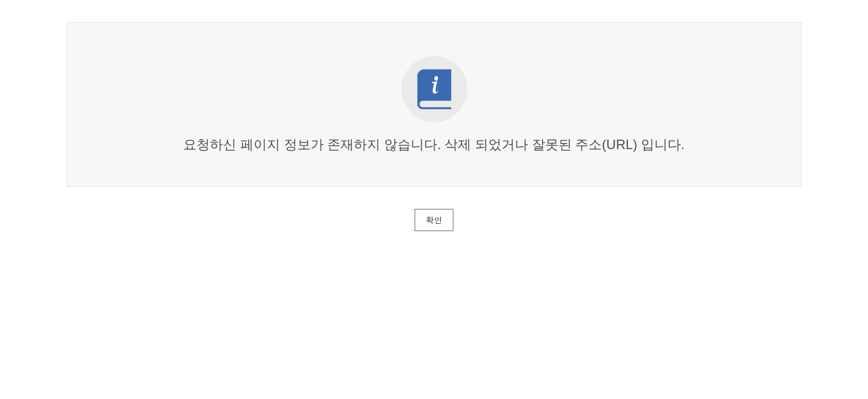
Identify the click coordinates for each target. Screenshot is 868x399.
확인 (434, 220)
